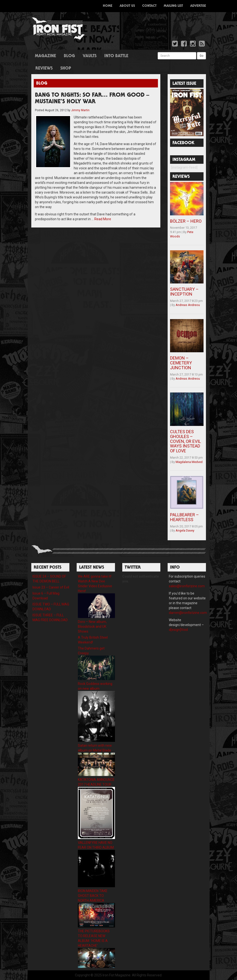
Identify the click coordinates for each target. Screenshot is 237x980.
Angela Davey (185, 530)
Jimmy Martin (80, 110)
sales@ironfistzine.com (187, 586)
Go (201, 56)
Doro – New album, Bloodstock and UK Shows (92, 627)
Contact (149, 6)
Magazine (45, 56)
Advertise (198, 6)
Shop (66, 69)
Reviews (44, 69)
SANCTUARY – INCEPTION (184, 292)
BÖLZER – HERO (186, 221)
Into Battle (116, 56)
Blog (69, 56)
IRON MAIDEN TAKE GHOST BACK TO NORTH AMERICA (93, 896)
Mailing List (173, 6)
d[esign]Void (178, 630)
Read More (103, 219)
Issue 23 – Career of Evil (51, 587)
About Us (127, 6)
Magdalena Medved (189, 462)
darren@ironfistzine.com (188, 613)
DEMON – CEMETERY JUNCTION (181, 363)
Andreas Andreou (188, 305)
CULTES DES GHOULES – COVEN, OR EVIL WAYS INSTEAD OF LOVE (185, 441)
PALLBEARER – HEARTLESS (184, 517)
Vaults (90, 56)
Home (108, 6)
